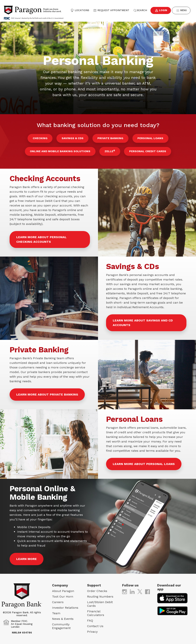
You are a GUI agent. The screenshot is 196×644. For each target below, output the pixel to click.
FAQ (90, 618)
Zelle (110, 149)
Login (160, 10)
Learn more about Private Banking (47, 392)
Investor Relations (65, 605)
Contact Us (95, 624)
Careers (58, 600)
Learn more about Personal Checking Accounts (41, 237)
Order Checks (97, 588)
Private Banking (110, 138)
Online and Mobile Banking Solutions (62, 150)
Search (139, 10)
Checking (43, 138)
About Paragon (63, 588)
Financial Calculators (96, 611)
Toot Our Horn (63, 594)
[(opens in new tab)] (125, 589)
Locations (80, 10)
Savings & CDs (73, 138)
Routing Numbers (100, 594)
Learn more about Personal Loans (144, 461)
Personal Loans (148, 138)
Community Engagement (61, 624)
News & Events (63, 616)
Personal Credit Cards (146, 150)
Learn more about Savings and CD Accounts (143, 320)
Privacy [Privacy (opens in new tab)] (92, 629)
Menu (181, 10)
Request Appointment (111, 10)
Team (56, 611)
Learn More (27, 556)
